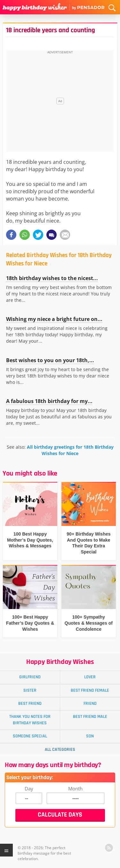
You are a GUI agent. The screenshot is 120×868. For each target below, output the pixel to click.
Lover (90, 677)
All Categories (60, 750)
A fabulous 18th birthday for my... (49, 401)
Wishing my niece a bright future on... (54, 319)
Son (90, 736)
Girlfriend (30, 677)
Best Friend (30, 704)
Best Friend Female (90, 690)
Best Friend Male (90, 717)
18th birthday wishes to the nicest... (52, 278)
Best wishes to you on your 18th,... (50, 360)
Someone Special (30, 736)
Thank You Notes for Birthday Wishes (30, 720)
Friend (90, 704)
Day (29, 788)
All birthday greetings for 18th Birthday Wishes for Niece (70, 450)
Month (75, 788)
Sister (30, 690)
